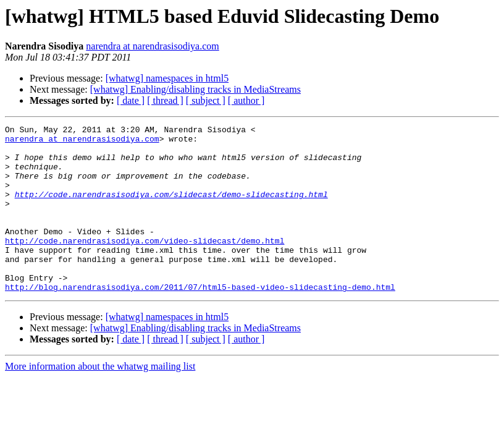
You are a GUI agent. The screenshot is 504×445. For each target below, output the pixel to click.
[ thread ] (165, 100)
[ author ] (246, 100)
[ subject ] (206, 100)
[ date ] (131, 100)
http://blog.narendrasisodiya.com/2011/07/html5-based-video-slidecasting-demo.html (200, 320)
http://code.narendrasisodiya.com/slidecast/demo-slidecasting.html (171, 209)
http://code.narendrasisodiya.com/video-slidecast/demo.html (145, 265)
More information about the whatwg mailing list (100, 400)
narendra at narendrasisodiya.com (152, 46)
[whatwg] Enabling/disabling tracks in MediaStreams (195, 89)
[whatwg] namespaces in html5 (167, 78)
